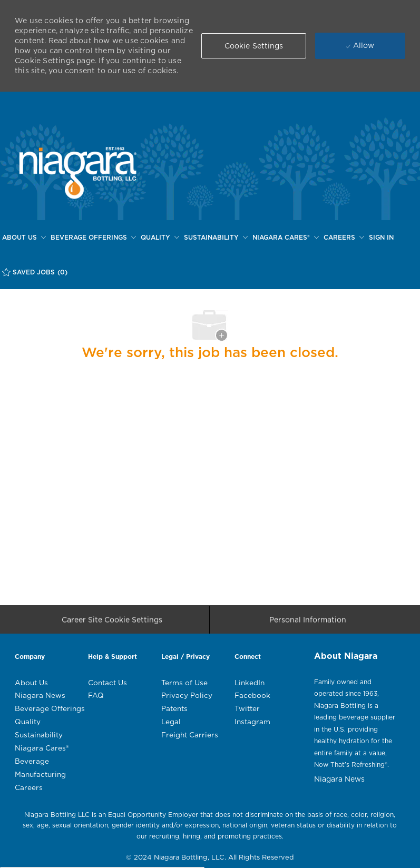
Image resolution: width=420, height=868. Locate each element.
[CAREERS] (344, 238)
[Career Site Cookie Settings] (112, 623)
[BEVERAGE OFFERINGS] (93, 238)
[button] (254, 46)
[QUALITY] (160, 238)
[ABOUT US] (24, 238)
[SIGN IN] (381, 238)
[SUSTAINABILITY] (216, 238)
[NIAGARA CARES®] (286, 238)
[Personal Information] (308, 623)
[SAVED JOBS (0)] (35, 272)
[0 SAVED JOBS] (35, 272)
